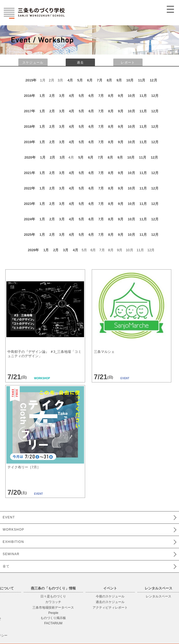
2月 (52, 96)
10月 (130, 80)
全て (6, 566)
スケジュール (33, 63)
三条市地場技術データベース (53, 608)
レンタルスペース (159, 596)
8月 (109, 80)
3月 (62, 96)
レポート (128, 63)
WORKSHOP (13, 530)
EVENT (9, 517)
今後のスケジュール (110, 596)
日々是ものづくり (53, 596)
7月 (99, 80)
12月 (153, 80)
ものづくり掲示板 (53, 618)
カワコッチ (53, 602)
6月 (90, 80)
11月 (142, 80)
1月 (42, 96)
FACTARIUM (53, 623)
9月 (119, 80)
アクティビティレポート (110, 608)
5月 (80, 80)
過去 (80, 63)
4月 (70, 80)
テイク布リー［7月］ (24, 467)
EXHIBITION (13, 542)
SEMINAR (11, 554)
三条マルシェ (104, 352)
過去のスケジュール (110, 602)
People (53, 613)
